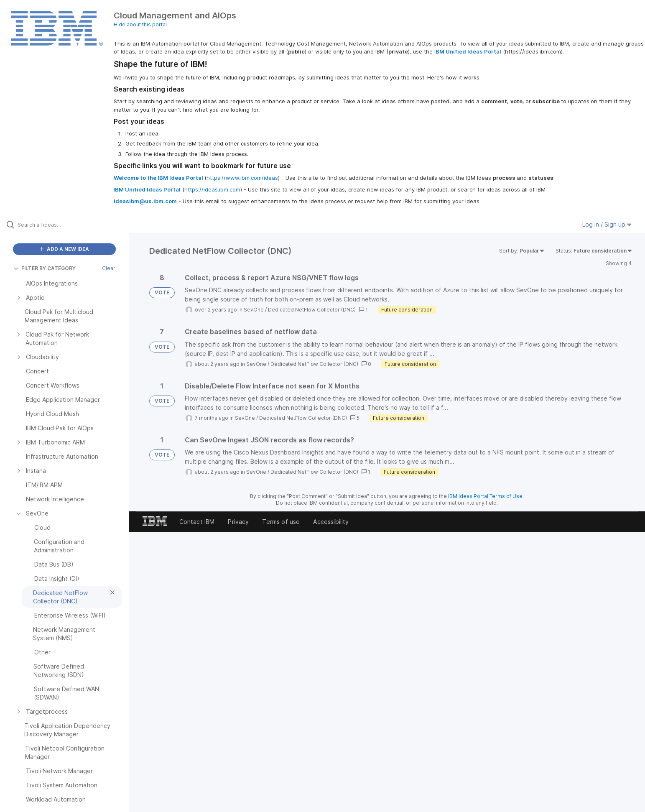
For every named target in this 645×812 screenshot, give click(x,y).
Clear (109, 268)
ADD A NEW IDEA (64, 249)
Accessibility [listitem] (331, 522)
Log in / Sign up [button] (607, 224)
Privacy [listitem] (238, 522)
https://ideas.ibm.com (212, 189)
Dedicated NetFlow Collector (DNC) (312, 310)
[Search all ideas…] (75, 225)
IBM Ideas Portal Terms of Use (485, 496)
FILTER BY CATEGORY (45, 268)
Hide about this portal (140, 24)
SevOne (254, 310)
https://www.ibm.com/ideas (242, 178)
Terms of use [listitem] (281, 522)
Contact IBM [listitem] (197, 522)
